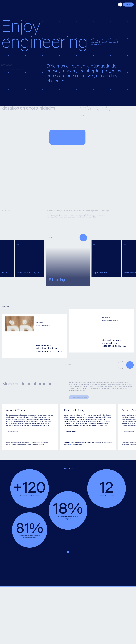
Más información (20, 432)
